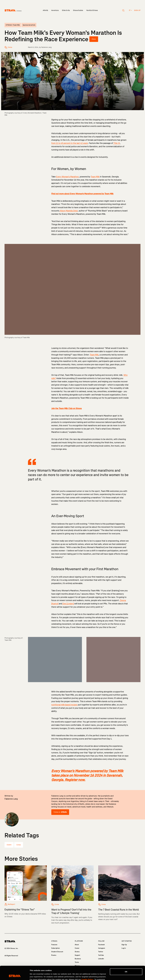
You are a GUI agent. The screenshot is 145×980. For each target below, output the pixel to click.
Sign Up (124, 945)
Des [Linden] (68, 604)
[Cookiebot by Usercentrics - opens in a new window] (15, 976)
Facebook (101, 945)
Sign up (137, 10)
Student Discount (57, 952)
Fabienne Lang (46, 47)
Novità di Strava (92, 10)
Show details (35, 976)
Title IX (116, 143)
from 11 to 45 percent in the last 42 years (70, 143)
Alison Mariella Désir (69, 211)
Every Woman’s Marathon (67, 177)
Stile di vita (66, 10)
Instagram (102, 948)
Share (94, 39)
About (77, 945)
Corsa (19, 845)
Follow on (60, 812)
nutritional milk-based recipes (64, 705)
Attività (45, 10)
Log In (124, 948)
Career (77, 948)
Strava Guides (78, 10)
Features (54, 945)
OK (126, 959)
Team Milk (95, 177)
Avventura (55, 10)
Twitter (101, 952)
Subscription (56, 948)
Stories (77, 952)
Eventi (9, 845)
